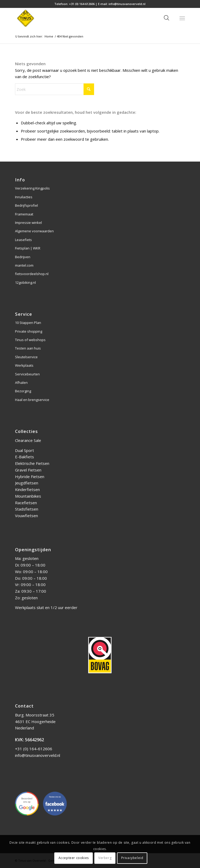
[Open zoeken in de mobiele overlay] (167, 18)
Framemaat (24, 214)
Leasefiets (23, 240)
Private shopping (29, 331)
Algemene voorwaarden (34, 231)
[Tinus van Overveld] (83, 18)
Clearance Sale (28, 440)
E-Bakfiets (25, 457)
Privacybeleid (132, 858)
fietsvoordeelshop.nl (32, 274)
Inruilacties (24, 197)
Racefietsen (26, 503)
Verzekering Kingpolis (32, 188)
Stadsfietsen (27, 509)
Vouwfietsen (26, 516)
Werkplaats (24, 365)
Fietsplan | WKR (28, 248)
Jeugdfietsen (27, 483)
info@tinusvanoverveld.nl (127, 4)
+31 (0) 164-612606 (82, 4)
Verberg (105, 858)
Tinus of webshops (30, 340)
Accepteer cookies (74, 858)
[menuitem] (182, 18)
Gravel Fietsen (28, 470)
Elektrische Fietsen (32, 463)
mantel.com (24, 265)
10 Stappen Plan (28, 323)
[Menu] (182, 18)
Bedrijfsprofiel (26, 205)
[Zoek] (55, 89)
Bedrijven (23, 257)
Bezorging (23, 391)
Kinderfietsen (27, 489)
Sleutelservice (26, 357)
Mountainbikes (28, 496)
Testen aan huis (28, 348)
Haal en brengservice (32, 400)
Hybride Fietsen (30, 477)
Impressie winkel (28, 223)
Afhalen (21, 383)
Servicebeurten (27, 374)
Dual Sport (25, 450)
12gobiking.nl (25, 282)
